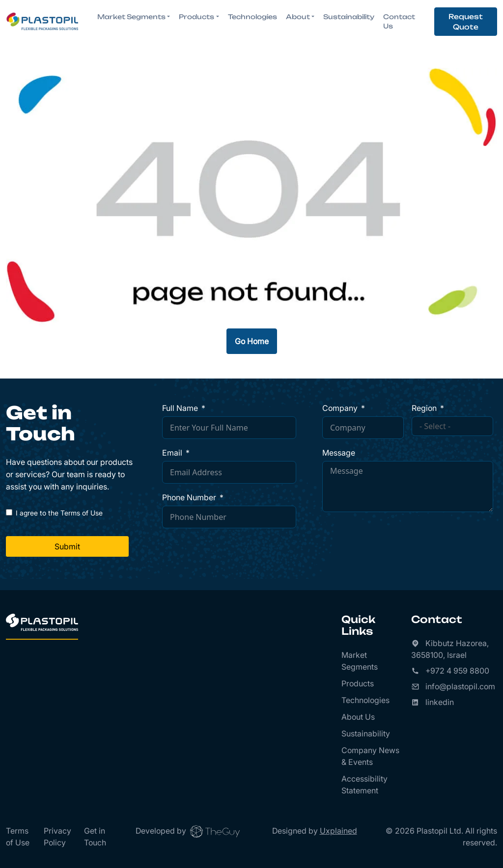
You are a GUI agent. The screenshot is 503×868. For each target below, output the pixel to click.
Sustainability (349, 17)
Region (424, 408)
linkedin (440, 702)
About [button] (298, 17)
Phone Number (189, 497)
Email (172, 453)
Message (339, 453)
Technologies (252, 17)
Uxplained (338, 831)
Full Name (180, 408)
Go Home (252, 341)
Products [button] (196, 17)
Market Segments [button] (131, 17)
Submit (67, 546)
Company (340, 408)
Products (358, 683)
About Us (358, 717)
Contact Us (399, 22)
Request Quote (466, 22)
